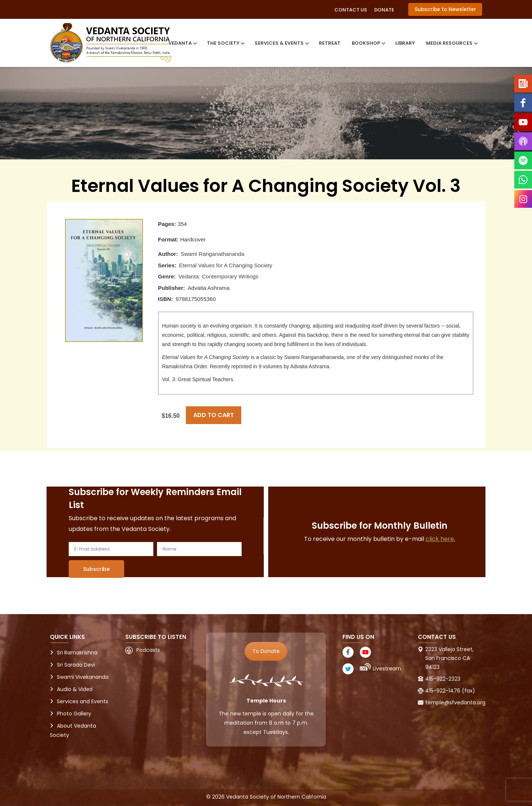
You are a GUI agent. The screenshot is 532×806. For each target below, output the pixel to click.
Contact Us (351, 10)
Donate (384, 10)
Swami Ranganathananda (213, 254)
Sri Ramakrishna (77, 653)
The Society (225, 43)
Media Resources (451, 43)
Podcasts (148, 650)
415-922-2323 (443, 679)
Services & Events (281, 43)
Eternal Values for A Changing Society (226, 265)
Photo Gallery (74, 714)
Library (405, 43)
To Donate (266, 651)
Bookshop (368, 43)
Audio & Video (75, 689)
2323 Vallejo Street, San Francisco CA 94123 (449, 658)
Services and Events (83, 701)
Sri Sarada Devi (76, 665)
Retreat (330, 43)
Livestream (387, 668)
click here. (440, 539)
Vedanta (182, 43)
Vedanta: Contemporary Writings (219, 276)
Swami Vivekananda (83, 677)
